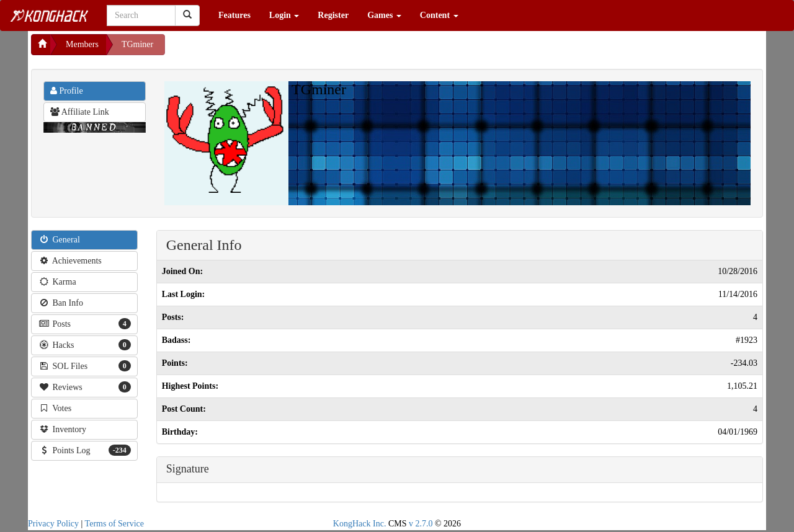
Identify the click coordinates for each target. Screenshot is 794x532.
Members (82, 44)
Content (439, 15)
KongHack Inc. (360, 524)
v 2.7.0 (421, 524)
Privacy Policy (53, 524)
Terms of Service (114, 524)
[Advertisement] (264, 50)
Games (384, 15)
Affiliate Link (80, 112)
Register (333, 15)
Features (234, 15)
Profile (67, 91)
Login (284, 15)
